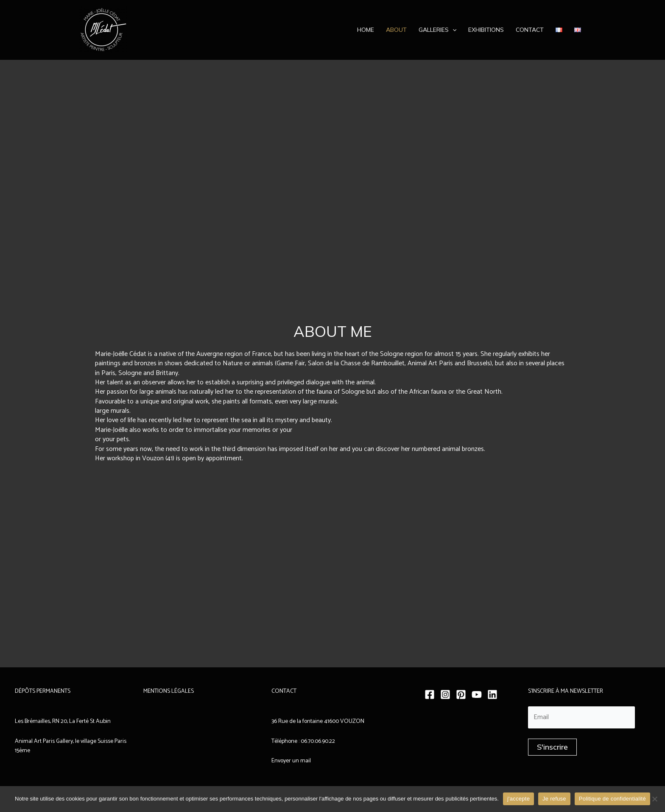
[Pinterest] (461, 694)
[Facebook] (430, 694)
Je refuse (554, 799)
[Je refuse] (654, 799)
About (396, 30)
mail (305, 761)
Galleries (437, 30)
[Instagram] (445, 694)
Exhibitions (486, 30)
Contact (530, 30)
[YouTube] (477, 694)
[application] (453, 30)
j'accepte (518, 799)
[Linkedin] (492, 694)
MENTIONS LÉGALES (169, 691)
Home (366, 30)
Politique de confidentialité (612, 799)
